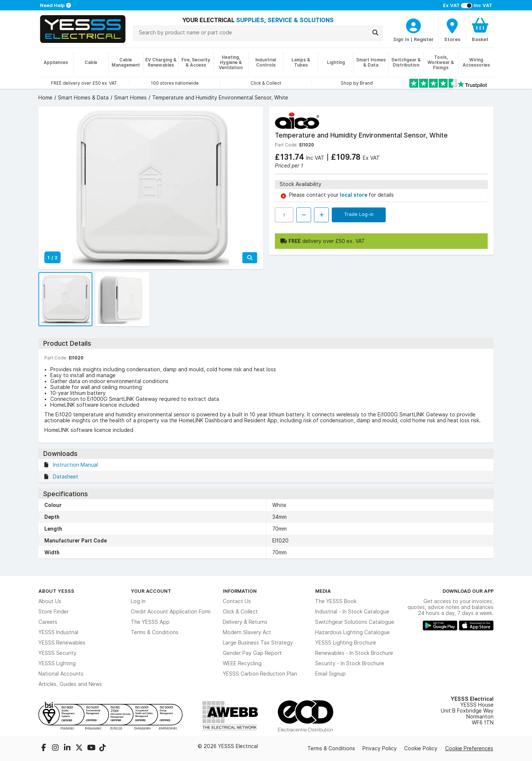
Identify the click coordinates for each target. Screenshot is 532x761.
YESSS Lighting (57, 663)
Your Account (151, 591)
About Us (50, 601)
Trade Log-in (359, 214)
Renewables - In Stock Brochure (354, 653)
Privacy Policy (380, 748)
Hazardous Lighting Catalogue (352, 632)
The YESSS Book (336, 601)
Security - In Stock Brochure (350, 663)
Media (323, 591)
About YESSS (56, 591)
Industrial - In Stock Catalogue (352, 612)
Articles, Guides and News (70, 684)
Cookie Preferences (469, 748)
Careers (48, 622)
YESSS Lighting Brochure (346, 643)
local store (354, 195)
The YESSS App (150, 622)
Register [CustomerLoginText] (424, 39)
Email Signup (330, 674)
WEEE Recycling (242, 663)
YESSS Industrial (58, 632)
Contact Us (237, 601)
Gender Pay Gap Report (252, 653)
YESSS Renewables (62, 643)
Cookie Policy (421, 748)
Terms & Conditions (155, 632)
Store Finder (54, 612)
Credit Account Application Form (171, 612)
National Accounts (61, 674)
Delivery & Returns (245, 622)
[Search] (375, 33)
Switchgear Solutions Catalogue (355, 622)
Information (240, 591)
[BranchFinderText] (452, 30)
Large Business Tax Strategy (258, 643)
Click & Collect (240, 612)
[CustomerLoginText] (413, 25)
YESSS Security (57, 653)
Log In (138, 601)
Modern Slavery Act (247, 632)
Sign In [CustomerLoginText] (401, 39)
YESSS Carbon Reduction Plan (260, 674)
